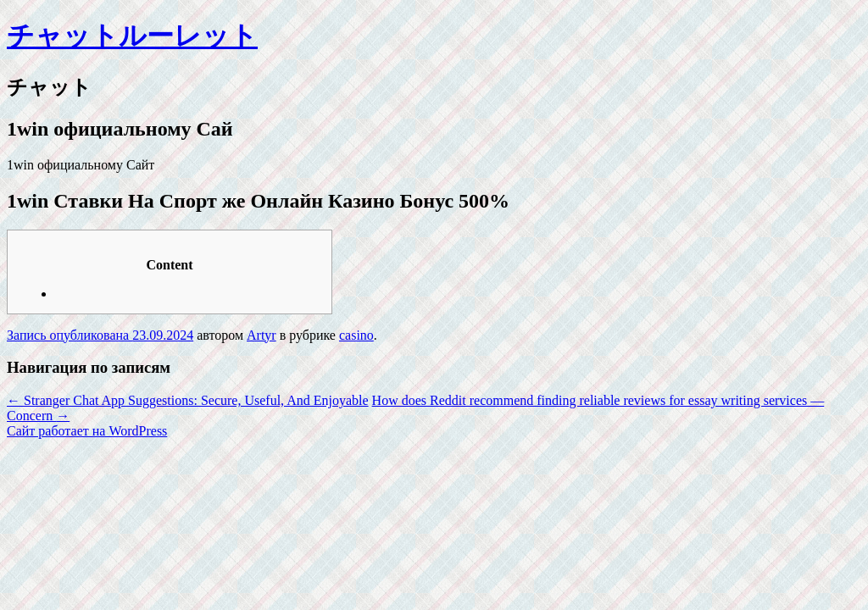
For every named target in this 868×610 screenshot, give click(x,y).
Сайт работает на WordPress (87, 431)
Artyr (262, 335)
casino (356, 335)
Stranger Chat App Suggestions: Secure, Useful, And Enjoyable (188, 400)
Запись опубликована (70, 335)
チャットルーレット (132, 36)
